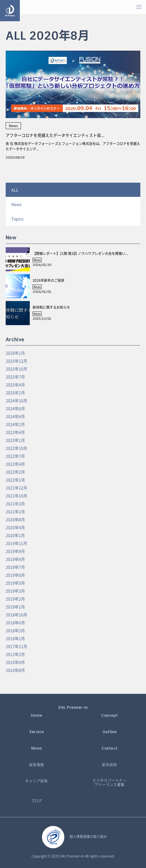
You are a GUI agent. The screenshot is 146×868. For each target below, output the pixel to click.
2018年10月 (16, 615)
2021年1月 (15, 511)
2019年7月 (15, 567)
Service (37, 732)
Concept (109, 715)
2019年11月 (16, 543)
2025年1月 (15, 393)
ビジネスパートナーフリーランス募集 (110, 782)
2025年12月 (16, 361)
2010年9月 (15, 662)
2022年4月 (15, 464)
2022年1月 (15, 480)
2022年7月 (15, 456)
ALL (15, 190)
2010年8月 (15, 670)
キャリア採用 (37, 781)
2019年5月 (15, 583)
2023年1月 (15, 440)
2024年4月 (15, 416)
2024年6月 (15, 408)
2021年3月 (15, 504)
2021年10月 (16, 496)
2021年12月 (16, 488)
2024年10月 (16, 400)
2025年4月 (15, 385)
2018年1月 (15, 638)
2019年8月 (15, 559)
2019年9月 (15, 551)
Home (36, 715)
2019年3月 (15, 591)
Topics (17, 219)
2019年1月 (15, 607)
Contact (109, 748)
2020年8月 (15, 519)
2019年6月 (15, 575)
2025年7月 (15, 377)
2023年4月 (15, 432)
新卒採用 (110, 765)
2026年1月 (15, 353)
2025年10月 (16, 369)
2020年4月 (15, 527)
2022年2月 (15, 472)
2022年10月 (16, 448)
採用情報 (36, 765)
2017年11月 (16, 646)
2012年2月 (15, 654)
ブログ (37, 801)
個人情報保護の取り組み (88, 837)
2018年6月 (15, 622)
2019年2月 (15, 599)
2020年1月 (15, 535)
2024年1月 (15, 424)
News (16, 204)
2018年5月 (15, 630)
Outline (110, 732)
